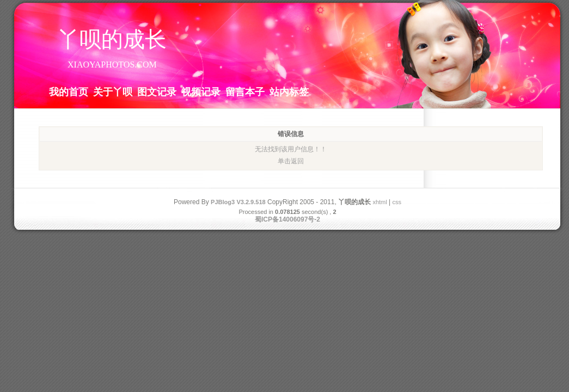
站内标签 (289, 91)
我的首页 (69, 91)
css (397, 202)
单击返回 (291, 161)
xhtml (380, 202)
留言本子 (245, 91)
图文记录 (157, 91)
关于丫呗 (113, 91)
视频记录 (201, 91)
